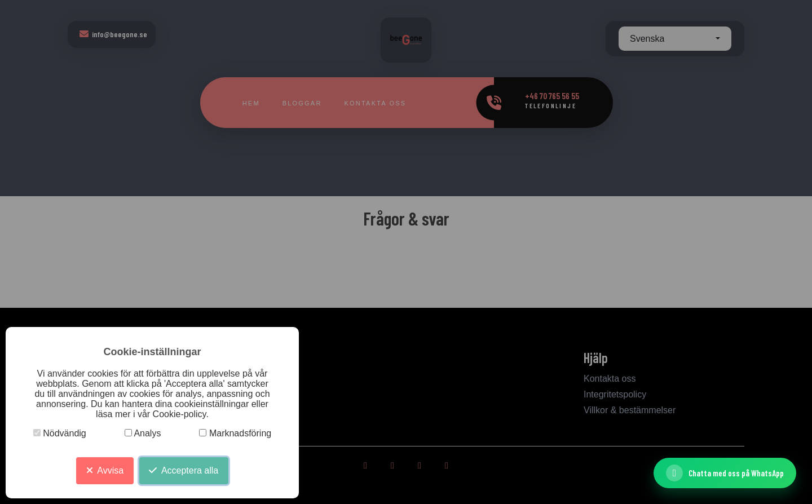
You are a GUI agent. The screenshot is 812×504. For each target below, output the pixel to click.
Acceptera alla (184, 470)
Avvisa (105, 470)
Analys (143, 433)
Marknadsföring (235, 433)
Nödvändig (60, 433)
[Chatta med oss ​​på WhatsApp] (725, 473)
